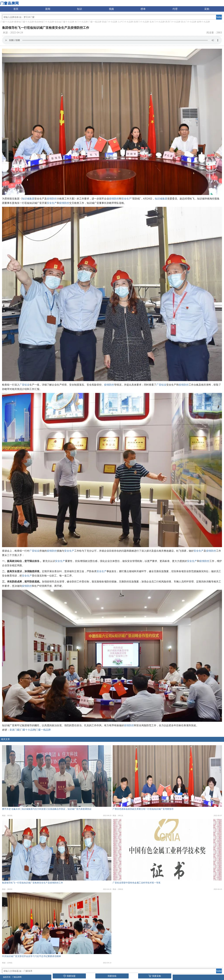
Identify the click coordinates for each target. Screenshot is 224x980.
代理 (175, 9)
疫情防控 (52, 199)
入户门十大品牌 (125, 22)
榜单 (143, 9)
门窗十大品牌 (7, 22)
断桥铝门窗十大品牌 (24, 22)
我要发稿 (112, 976)
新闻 (48, 9)
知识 (79, 9)
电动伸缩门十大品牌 (44, 22)
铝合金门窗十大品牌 (64, 22)
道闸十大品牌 (203, 22)
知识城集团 (28, 199)
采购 (207, 9)
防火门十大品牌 (189, 22)
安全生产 (126, 199)
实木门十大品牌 (157, 22)
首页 (16, 9)
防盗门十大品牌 (110, 22)
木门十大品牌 (81, 22)
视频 (111, 9)
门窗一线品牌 (95, 22)
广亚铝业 (24, 385)
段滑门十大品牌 (141, 22)
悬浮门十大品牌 (173, 22)
